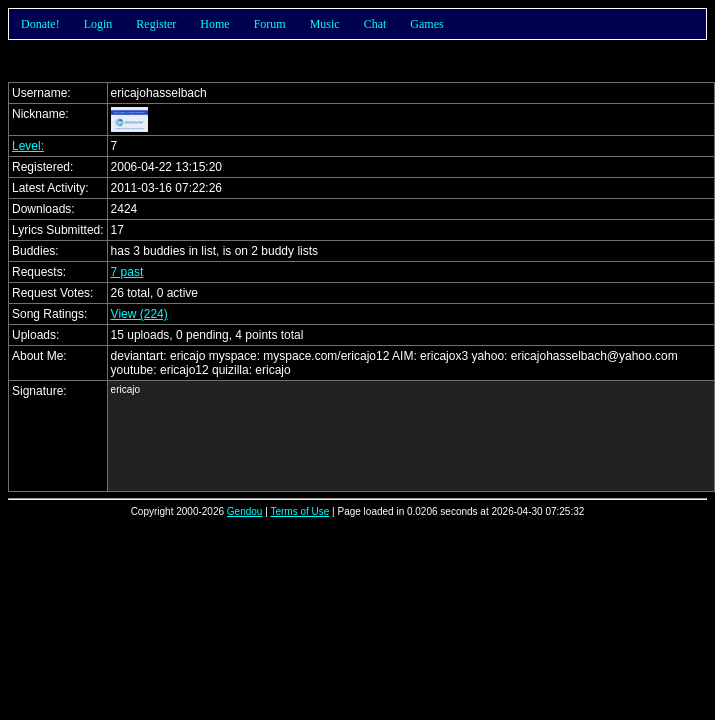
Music (325, 24)
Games (426, 24)
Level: (28, 146)
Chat (375, 24)
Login (98, 24)
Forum (270, 24)
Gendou (245, 511)
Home (214, 24)
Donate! (40, 24)
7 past (127, 272)
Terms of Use (299, 511)
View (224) (139, 314)
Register (156, 24)
